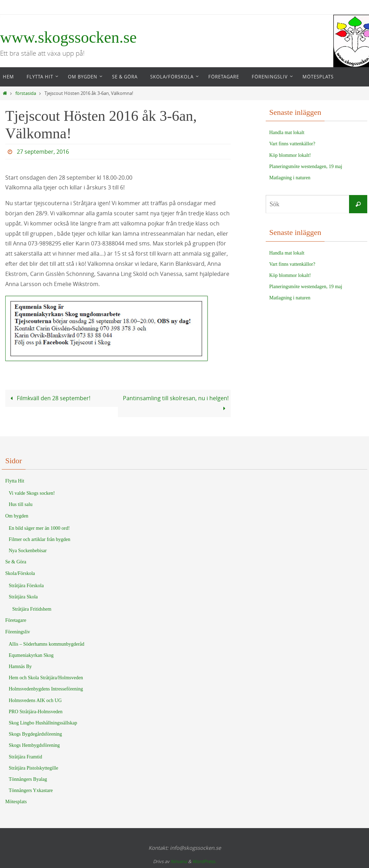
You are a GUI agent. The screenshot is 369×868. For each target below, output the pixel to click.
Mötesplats (16, 802)
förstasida (26, 93)
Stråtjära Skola (23, 597)
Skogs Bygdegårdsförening (35, 734)
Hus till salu (21, 504)
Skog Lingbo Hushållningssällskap (43, 723)
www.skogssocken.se (68, 37)
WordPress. (204, 861)
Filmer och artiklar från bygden (40, 539)
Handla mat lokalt (287, 133)
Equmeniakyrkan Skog (31, 655)
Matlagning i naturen (290, 178)
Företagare (16, 620)
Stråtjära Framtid (25, 757)
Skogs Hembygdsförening (34, 745)
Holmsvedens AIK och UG (35, 700)
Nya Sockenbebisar (28, 551)
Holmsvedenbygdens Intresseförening (46, 689)
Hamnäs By (20, 666)
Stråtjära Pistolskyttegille (33, 768)
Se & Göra (16, 562)
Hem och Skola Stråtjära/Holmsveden (46, 678)
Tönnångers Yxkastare (31, 790)
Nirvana (179, 861)
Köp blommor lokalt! (290, 155)
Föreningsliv (18, 632)
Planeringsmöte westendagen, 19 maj (306, 166)
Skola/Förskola (20, 573)
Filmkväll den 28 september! (49, 398)
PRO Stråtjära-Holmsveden (36, 712)
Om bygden (17, 516)
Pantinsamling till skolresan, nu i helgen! (176, 403)
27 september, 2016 (43, 152)
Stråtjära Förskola (26, 586)
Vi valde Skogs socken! (32, 493)
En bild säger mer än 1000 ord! (39, 528)
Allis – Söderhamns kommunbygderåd (47, 644)
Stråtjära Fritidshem (32, 609)
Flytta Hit (15, 481)
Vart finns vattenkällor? (292, 144)
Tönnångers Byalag (28, 779)
